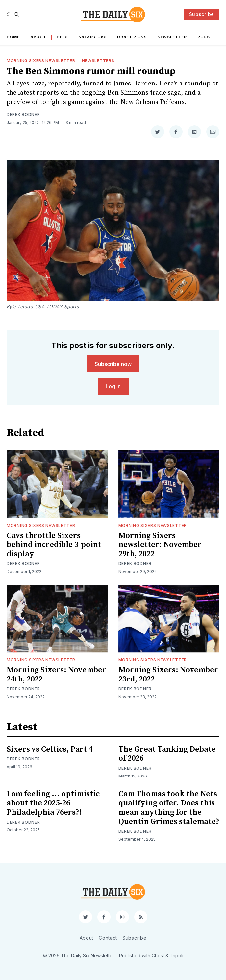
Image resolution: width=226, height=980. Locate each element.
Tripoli (176, 956)
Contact (108, 938)
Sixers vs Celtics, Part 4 (50, 749)
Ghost (158, 956)
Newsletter (172, 37)
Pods (204, 37)
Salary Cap (92, 37)
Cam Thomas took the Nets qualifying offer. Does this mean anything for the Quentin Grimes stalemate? (169, 808)
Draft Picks (132, 37)
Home (13, 37)
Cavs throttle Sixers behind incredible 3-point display (54, 545)
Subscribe (202, 14)
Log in (113, 386)
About (38, 37)
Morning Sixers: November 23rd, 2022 (168, 675)
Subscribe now (113, 364)
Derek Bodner (23, 115)
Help (62, 37)
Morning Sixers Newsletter (41, 61)
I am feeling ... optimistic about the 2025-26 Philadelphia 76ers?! (53, 803)
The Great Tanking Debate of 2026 (167, 754)
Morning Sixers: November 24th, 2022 (56, 675)
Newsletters (98, 61)
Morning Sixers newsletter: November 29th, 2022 (160, 545)
